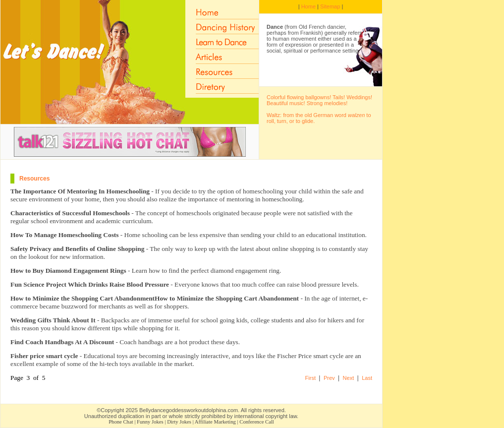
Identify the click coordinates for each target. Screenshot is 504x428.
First (310, 378)
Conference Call (257, 422)
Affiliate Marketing (215, 422)
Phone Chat (121, 422)
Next (349, 378)
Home (308, 6)
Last (367, 378)
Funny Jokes (150, 422)
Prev (329, 378)
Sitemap (330, 6)
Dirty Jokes (179, 422)
